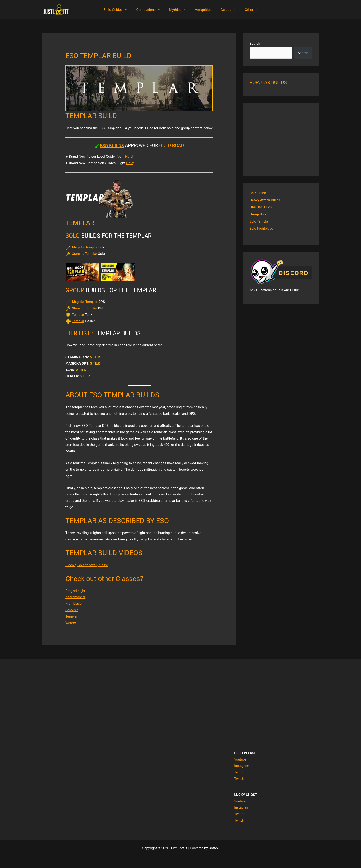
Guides (222, 10)
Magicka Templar (85, 247)
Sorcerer (72, 610)
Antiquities (202, 10)
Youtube (240, 759)
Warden (71, 623)
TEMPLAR (81, 223)
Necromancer (76, 597)
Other (243, 10)
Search (255, 44)
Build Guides (119, 10)
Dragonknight (76, 591)
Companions (150, 10)
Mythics (176, 10)
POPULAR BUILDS (269, 82)
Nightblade (74, 604)
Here (129, 157)
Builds (258, 193)
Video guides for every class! (87, 565)
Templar (78, 315)
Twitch (239, 779)
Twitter (239, 772)
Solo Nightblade (262, 228)
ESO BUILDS (112, 145)
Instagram (242, 766)
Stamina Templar (85, 254)
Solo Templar (260, 221)
